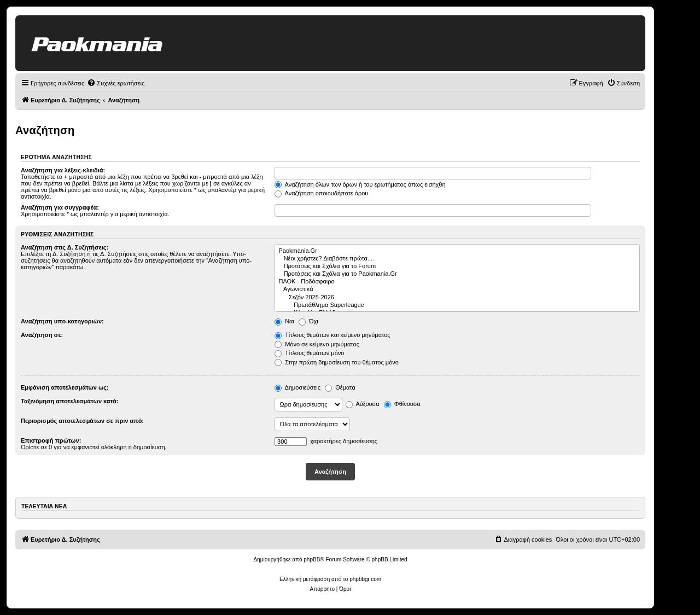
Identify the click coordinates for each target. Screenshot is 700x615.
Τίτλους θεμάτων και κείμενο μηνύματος (332, 335)
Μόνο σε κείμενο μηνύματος (317, 344)
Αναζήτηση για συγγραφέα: (60, 207)
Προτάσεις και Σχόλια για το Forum (457, 266)
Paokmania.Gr (457, 251)
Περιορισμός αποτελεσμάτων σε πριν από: (82, 421)
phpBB (312, 559)
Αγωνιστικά (457, 289)
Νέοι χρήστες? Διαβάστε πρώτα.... (457, 259)
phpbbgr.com (365, 579)
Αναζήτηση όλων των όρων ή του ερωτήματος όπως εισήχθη (360, 184)
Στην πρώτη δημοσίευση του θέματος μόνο (337, 362)
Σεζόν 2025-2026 (457, 298)
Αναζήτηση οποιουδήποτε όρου (321, 193)
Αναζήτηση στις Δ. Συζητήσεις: (65, 247)
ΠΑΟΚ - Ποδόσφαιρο (457, 282)
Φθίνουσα (402, 404)
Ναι (284, 321)
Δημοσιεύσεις (297, 387)
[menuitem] (116, 83)
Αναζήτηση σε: (42, 335)
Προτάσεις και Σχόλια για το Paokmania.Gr (457, 274)
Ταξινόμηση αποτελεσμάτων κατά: (70, 401)
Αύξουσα (363, 404)
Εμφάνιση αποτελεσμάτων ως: (65, 387)
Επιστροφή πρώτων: (51, 440)
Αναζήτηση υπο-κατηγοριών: (62, 321)
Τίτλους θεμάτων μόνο (309, 353)
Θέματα (340, 387)
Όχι (308, 321)
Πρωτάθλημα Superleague (457, 305)
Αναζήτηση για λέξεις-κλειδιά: (63, 170)
